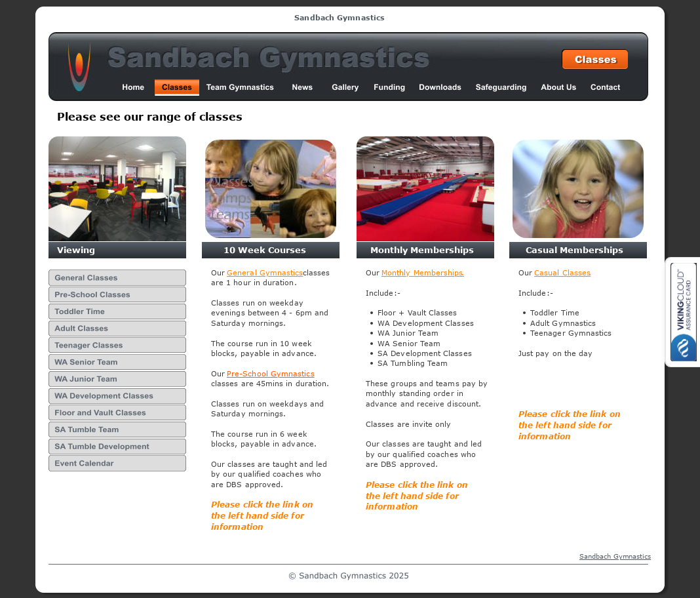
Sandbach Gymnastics (615, 556)
